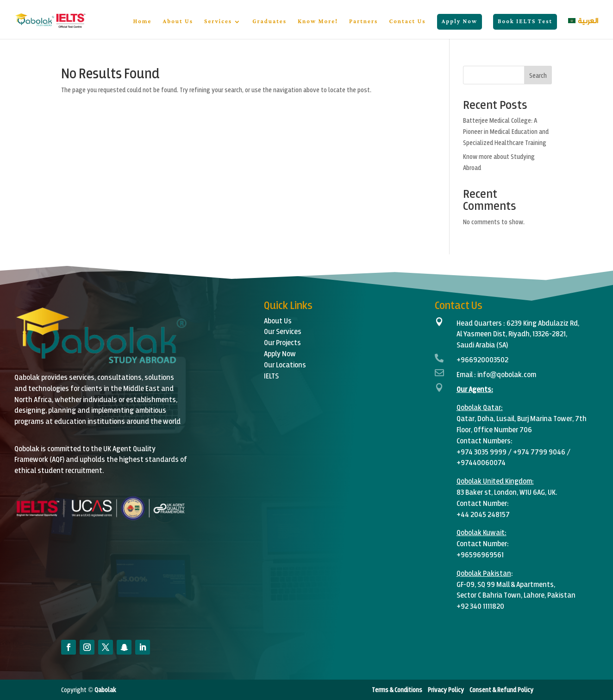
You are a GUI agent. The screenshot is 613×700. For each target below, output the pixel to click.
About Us (178, 23)
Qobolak (469, 407)
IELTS (271, 375)
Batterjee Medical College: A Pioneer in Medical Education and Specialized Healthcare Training (506, 131)
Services (218, 23)
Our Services (283, 331)
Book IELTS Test (525, 22)
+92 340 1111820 (480, 606)
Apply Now (460, 22)
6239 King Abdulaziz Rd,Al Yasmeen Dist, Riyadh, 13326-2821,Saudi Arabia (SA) (518, 334)
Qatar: (493, 407)
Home (142, 23)
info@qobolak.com (507, 374)
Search (538, 75)
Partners (363, 23)
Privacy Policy (445, 690)
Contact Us (407, 23)
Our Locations (285, 364)
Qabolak (105, 690)
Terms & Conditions (398, 690)
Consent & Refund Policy (501, 690)
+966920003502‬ (482, 359)
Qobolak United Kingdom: (495, 481)
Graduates (269, 23)
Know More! (318, 23)
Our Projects (282, 342)
